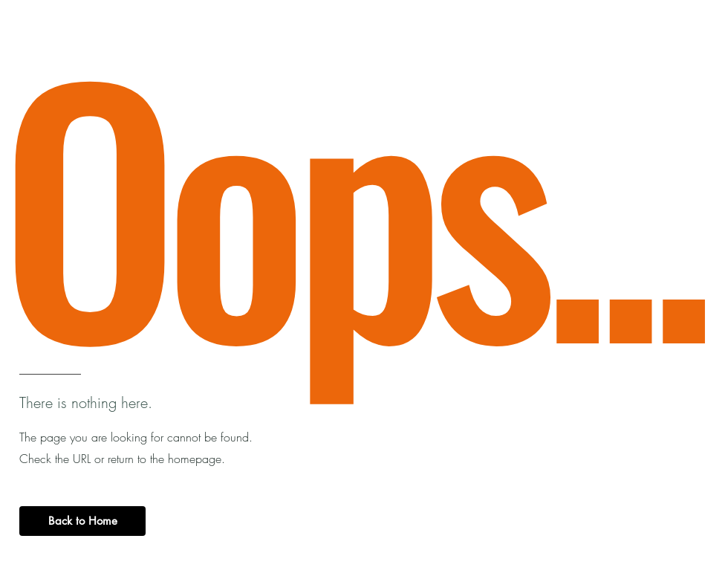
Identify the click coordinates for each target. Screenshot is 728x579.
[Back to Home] (82, 521)
